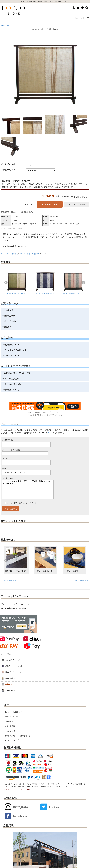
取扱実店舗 (9, 726)
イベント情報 (10, 731)
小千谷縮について (11, 721)
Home (3, 25)
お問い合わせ (10, 736)
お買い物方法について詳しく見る (17, 794)
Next (83, 283)
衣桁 (8, 25)
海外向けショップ (11, 745)
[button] (80, 18)
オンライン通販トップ (13, 717)
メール (50, 433)
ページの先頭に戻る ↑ (82, 585)
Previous (6, 283)
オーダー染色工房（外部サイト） (18, 740)
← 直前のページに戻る (8, 585)
